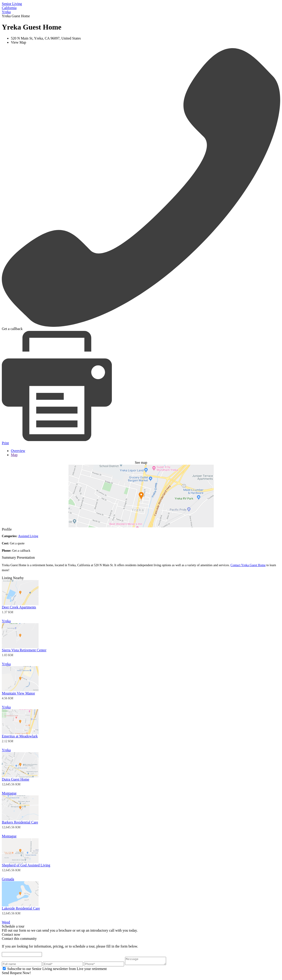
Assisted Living (28, 536)
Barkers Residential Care (20, 822)
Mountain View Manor (18, 693)
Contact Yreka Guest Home (248, 565)
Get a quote (17, 543)
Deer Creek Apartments (19, 607)
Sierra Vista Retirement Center (24, 650)
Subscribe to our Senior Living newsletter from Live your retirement (57, 970)
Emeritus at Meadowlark (20, 736)
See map (141, 463)
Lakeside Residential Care (21, 908)
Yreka (6, 621)
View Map (18, 42)
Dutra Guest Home (16, 779)
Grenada (8, 879)
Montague (9, 793)
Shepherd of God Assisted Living (26, 865)
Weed (6, 922)
